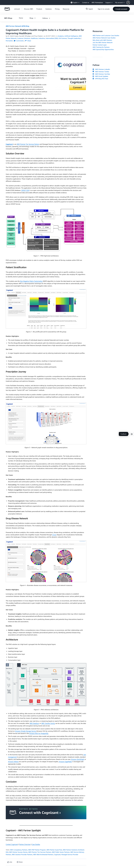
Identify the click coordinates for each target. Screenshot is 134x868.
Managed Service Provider (70, 854)
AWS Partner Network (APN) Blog (17, 26)
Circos (54, 535)
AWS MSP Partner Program (37, 850)
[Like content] (10, 862)
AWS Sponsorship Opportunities (103, 49)
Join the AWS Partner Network (103, 42)
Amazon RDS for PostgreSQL (39, 733)
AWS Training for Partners (101, 47)
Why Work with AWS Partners (102, 40)
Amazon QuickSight (78, 759)
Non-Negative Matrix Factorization (31, 281)
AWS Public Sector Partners (61, 852)
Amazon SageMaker (65, 762)
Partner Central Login (100, 45)
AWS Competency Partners (19, 850)
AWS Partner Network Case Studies (104, 38)
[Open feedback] (132, 434)
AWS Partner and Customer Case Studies (106, 35)
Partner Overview (25, 844)
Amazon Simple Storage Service (26, 731)
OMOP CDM (25, 190)
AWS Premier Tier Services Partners (40, 852)
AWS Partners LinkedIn (101, 69)
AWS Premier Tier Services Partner (28, 144)
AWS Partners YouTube (101, 74)
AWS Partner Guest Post (54, 850)
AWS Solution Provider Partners (22, 854)
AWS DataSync (34, 723)
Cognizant (57, 854)
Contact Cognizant (12, 844)
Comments (19, 41)
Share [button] (28, 41)
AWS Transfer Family (48, 723)
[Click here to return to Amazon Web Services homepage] (7, 10)
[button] (130, 3)
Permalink (9, 41)
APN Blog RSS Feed (100, 79)
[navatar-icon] (128, 3)
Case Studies (36, 844)
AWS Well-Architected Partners (43, 854)
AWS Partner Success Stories (18, 852)
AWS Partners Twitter (101, 72)
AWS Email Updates (100, 76)
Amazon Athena (13, 762)
